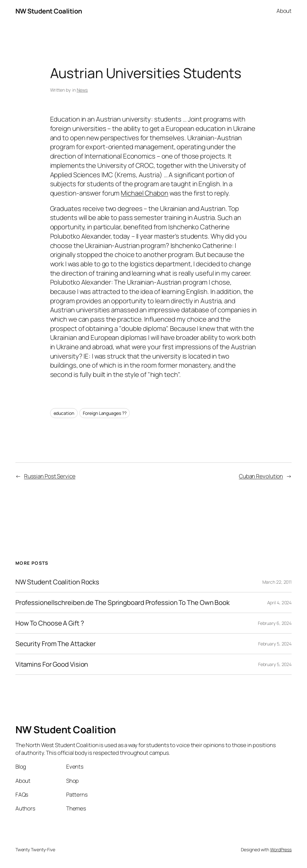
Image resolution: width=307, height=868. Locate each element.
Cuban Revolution (261, 476)
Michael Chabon (145, 193)
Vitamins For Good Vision (52, 664)
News (82, 90)
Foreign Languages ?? (105, 413)
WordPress (281, 850)
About (284, 11)
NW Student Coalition (49, 11)
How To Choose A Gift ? (50, 623)
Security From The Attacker (56, 644)
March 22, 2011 (277, 582)
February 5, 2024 (275, 644)
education (64, 413)
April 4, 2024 (280, 603)
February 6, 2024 (275, 623)
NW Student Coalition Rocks (57, 582)
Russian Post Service (50, 476)
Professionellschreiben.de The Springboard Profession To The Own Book (123, 603)
